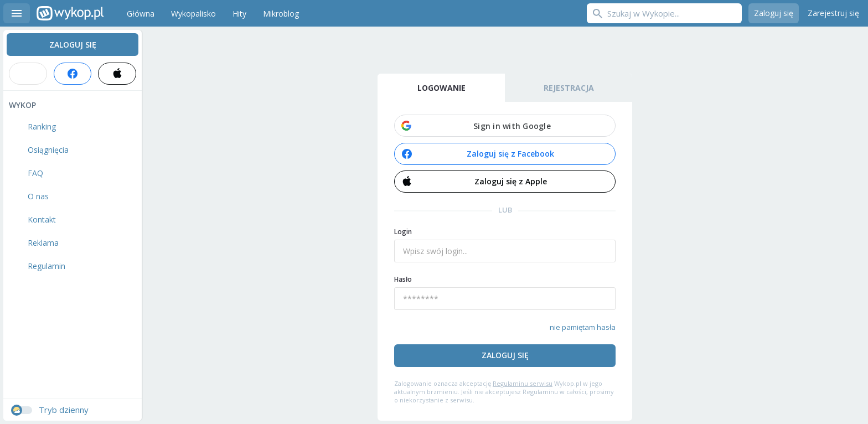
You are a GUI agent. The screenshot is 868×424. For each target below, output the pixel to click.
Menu (17, 13)
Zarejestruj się (833, 13)
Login (403, 232)
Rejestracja (569, 88)
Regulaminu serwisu (523, 383)
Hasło (403, 279)
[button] (505, 126)
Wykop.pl (70, 13)
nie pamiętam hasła (583, 327)
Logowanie (441, 88)
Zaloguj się (774, 13)
